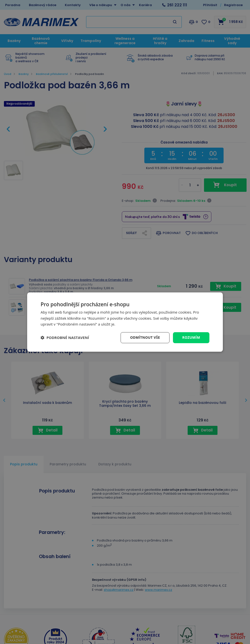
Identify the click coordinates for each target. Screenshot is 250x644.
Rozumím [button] (191, 337)
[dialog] (125, 322)
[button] (65, 338)
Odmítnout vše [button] (145, 337)
